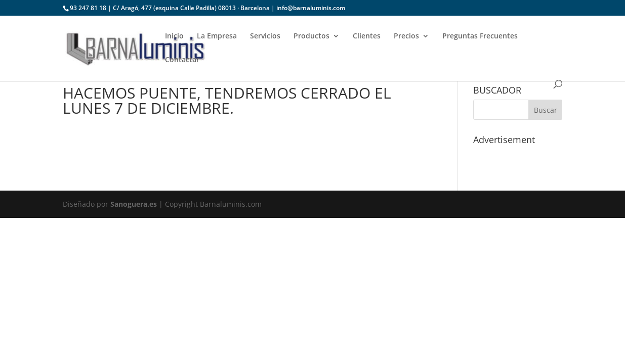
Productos (311, 36)
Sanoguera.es (134, 204)
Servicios (265, 36)
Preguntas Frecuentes (480, 36)
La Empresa (217, 36)
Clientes (367, 36)
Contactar (182, 60)
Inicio (174, 36)
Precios (406, 36)
